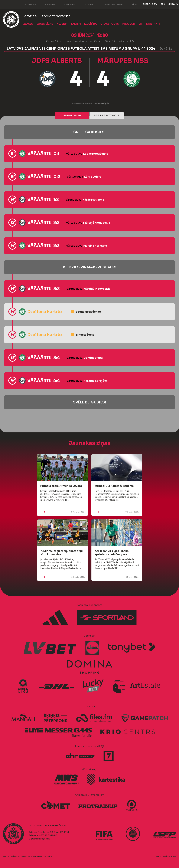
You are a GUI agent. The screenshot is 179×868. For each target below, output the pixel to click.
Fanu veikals (169, 4)
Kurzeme (28, 4)
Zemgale (66, 4)
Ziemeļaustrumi (110, 4)
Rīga (131, 4)
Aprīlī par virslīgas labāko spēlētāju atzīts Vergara (112, 552)
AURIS (173, 856)
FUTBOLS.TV (150, 4)
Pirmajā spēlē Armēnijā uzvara (61, 486)
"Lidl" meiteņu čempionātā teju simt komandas (62, 552)
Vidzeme (47, 4)
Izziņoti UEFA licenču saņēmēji (115, 486)
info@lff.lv (44, 839)
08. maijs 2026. (62, 512)
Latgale (86, 4)
